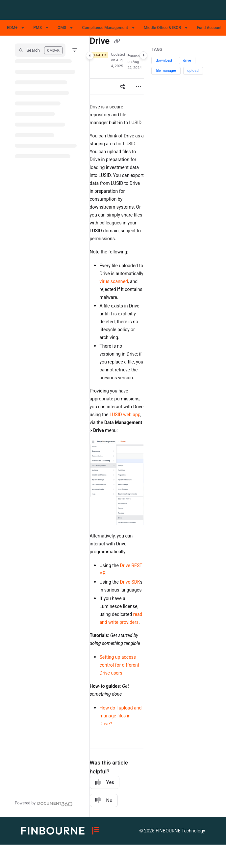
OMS (62, 28)
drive (187, 60)
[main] (117, 426)
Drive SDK (130, 582)
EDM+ (12, 28)
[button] (40, 50)
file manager (166, 71)
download (164, 60)
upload (193, 71)
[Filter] (75, 50)
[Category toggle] (90, 56)
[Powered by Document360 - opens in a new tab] (44, 803)
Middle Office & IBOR (162, 28)
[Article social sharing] (123, 87)
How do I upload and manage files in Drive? (121, 716)
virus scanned (114, 281)
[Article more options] (138, 87)
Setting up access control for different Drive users (120, 665)
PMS (38, 28)
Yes (105, 782)
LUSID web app (125, 415)
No (104, 800)
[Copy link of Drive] (117, 42)
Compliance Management (105, 28)
